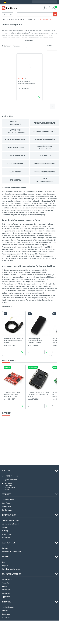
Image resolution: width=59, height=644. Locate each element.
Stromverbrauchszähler (45, 131)
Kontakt (6, 471)
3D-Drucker (6, 590)
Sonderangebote (8, 500)
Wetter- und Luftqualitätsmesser (15, 131)
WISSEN (5, 557)
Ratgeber (5, 566)
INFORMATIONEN (9, 515)
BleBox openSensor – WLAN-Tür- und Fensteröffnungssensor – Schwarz (14, 341)
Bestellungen (6, 614)
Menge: (50, 45)
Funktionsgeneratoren (15, 139)
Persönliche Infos (8, 607)
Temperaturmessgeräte (45, 164)
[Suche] (37, 14)
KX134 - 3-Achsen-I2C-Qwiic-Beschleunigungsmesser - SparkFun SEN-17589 (12, 394)
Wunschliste (6, 618)
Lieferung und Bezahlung (11, 520)
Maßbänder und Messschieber (45, 148)
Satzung (5, 531)
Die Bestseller (6, 507)
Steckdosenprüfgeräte (45, 172)
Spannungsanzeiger (15, 148)
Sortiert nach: (6, 46)
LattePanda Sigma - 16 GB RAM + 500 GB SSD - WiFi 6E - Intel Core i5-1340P (38, 394)
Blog (3, 562)
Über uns (5, 548)
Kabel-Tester (15, 172)
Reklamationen (7, 534)
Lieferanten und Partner (10, 524)
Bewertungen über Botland (11, 552)
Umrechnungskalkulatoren (11, 569)
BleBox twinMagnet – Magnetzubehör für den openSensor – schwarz (35, 341)
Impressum (6, 538)
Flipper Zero (6, 597)
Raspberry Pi (6, 593)
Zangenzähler (45, 156)
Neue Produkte (7, 503)
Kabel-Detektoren (15, 164)
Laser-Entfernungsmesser (45, 180)
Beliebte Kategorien (12, 574)
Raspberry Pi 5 (7, 579)
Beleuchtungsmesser (15, 156)
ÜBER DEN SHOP (9, 543)
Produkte (6, 494)
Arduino (5, 586)
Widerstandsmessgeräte (45, 123)
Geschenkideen (7, 510)
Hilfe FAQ (5, 527)
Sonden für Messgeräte (45, 139)
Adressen (5, 611)
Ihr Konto (6, 602)
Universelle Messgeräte (15, 123)
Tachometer (15, 180)
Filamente (5, 583)
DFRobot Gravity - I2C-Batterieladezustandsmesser (27, 82)
